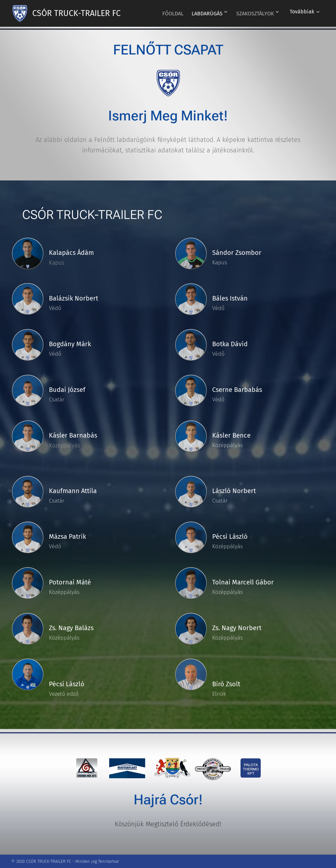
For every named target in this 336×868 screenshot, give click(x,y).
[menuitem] (166, 13)
